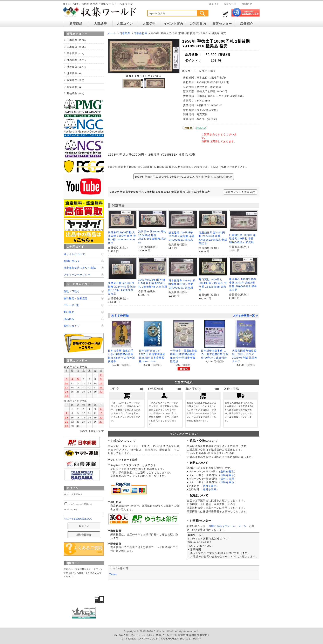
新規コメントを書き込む (240, 192)
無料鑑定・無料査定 (76, 298)
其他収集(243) (76, 93)
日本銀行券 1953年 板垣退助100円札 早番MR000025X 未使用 (182, 284)
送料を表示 (227, 471)
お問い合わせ (72, 261)
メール (242, 526)
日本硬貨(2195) (76, 47)
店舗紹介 (246, 24)
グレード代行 (72, 305)
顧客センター (222, 24)
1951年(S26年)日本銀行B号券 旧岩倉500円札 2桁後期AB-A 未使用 (153, 283)
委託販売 (69, 312)
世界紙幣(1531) (76, 60)
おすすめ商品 (120, 315)
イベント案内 (173, 24)
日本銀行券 (140, 33)
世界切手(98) (75, 73)
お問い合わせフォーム (222, 526)
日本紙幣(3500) (76, 40)
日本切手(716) (76, 53)
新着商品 (76, 24)
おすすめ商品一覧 (246, 316)
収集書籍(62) (75, 87)
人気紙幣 (100, 24)
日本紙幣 (125, 33)
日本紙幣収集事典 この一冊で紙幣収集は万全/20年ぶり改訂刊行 (215, 354)
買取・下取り (72, 291)
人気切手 (149, 24)
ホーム (112, 33)
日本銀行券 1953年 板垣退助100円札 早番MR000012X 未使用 (243, 239)
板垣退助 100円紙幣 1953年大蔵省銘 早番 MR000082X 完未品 (182, 236)
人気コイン (125, 24)
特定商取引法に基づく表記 (80, 268)
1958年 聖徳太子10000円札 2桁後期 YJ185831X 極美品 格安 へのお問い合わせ (184, 177)
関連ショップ (72, 326)
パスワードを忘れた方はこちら (78, 519)
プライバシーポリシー (77, 275)
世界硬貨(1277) (76, 67)
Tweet (113, 574)
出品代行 (69, 319)
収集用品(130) (76, 80)
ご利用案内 (198, 24)
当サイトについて (74, 254)
